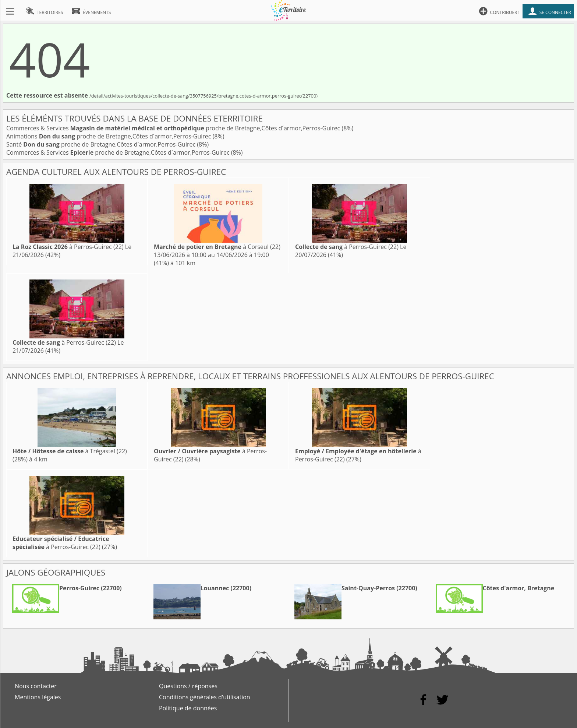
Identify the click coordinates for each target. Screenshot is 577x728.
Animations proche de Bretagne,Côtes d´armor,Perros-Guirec (109, 136)
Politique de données (188, 708)
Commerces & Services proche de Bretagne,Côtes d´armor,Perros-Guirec (174, 128)
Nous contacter (36, 686)
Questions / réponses (188, 686)
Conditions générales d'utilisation (205, 697)
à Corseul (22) (217, 247)
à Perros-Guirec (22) (68, 247)
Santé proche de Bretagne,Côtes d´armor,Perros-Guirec (102, 144)
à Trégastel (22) (70, 451)
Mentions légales (38, 697)
